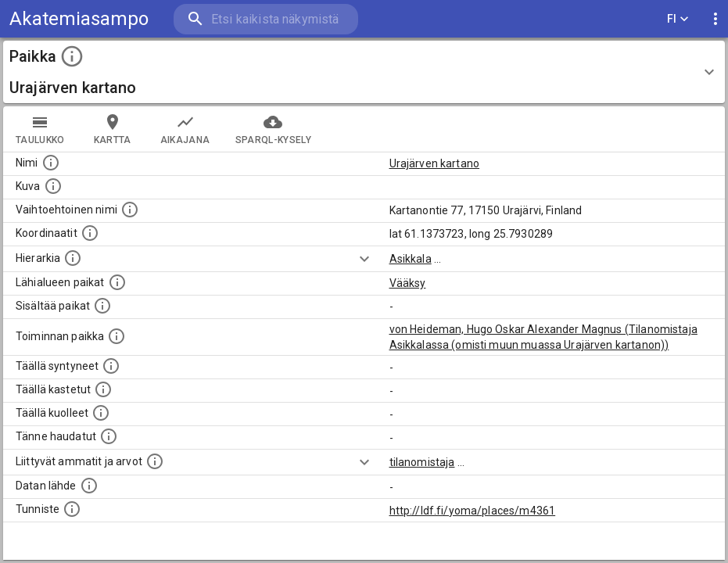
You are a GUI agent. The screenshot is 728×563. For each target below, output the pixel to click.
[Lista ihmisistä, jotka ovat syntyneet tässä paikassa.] (111, 366)
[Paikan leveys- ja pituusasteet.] (90, 233)
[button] (364, 72)
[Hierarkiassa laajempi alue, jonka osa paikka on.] (73, 258)
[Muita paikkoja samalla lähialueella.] (117, 282)
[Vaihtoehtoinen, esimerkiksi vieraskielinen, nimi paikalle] (130, 210)
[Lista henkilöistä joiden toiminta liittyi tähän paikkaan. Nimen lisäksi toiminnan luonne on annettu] (117, 336)
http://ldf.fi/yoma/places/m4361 (473, 511)
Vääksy (408, 283)
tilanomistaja (422, 462)
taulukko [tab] (40, 129)
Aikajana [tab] (185, 129)
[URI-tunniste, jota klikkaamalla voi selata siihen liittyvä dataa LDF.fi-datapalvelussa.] (72, 509)
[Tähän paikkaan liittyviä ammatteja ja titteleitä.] (155, 461)
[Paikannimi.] (51, 163)
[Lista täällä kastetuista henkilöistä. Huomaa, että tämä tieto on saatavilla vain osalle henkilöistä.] (103, 389)
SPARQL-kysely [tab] (273, 129)
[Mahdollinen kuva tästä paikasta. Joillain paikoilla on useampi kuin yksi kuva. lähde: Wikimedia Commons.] (53, 186)
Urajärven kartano (435, 163)
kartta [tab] (113, 129)
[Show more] (364, 259)
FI (678, 19)
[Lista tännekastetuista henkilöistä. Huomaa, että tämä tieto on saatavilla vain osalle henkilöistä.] (109, 436)
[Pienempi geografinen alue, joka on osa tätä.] (102, 306)
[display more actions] (715, 19)
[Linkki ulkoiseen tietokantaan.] (89, 486)
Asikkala (411, 259)
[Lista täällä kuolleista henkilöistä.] (101, 413)
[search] (266, 19)
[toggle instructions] (72, 56)
